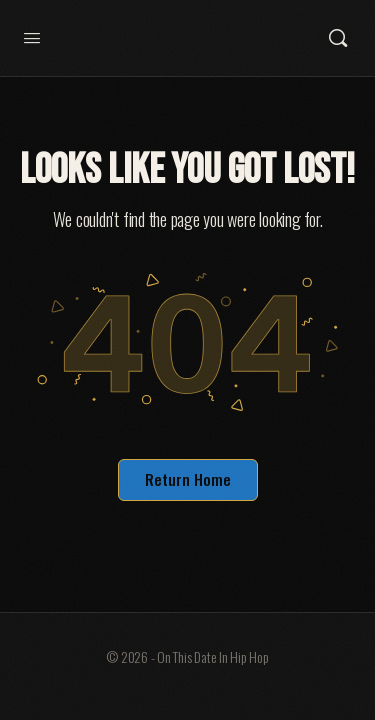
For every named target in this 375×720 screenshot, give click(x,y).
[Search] (338, 38)
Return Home (188, 479)
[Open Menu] (32, 35)
